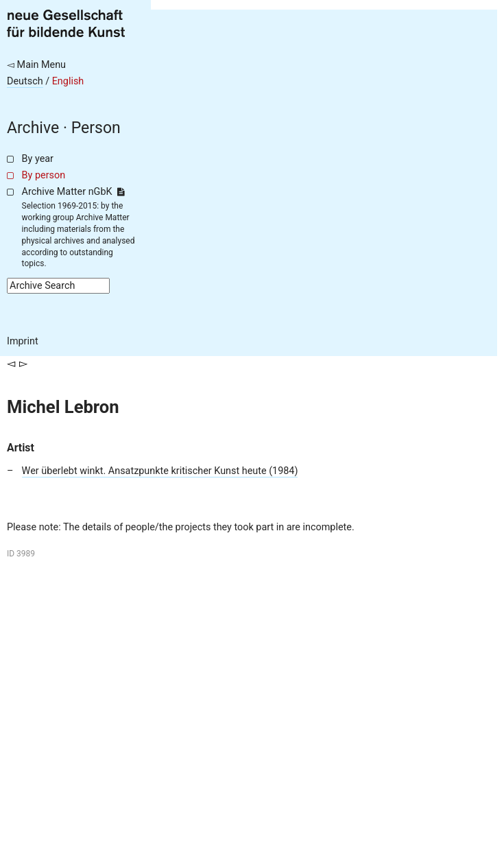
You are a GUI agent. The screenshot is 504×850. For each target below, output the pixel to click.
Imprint (23, 341)
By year (38, 159)
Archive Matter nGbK (73, 192)
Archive (33, 128)
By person (44, 175)
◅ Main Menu (36, 65)
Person (96, 128)
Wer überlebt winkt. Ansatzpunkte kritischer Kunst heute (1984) (160, 471)
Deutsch (25, 81)
